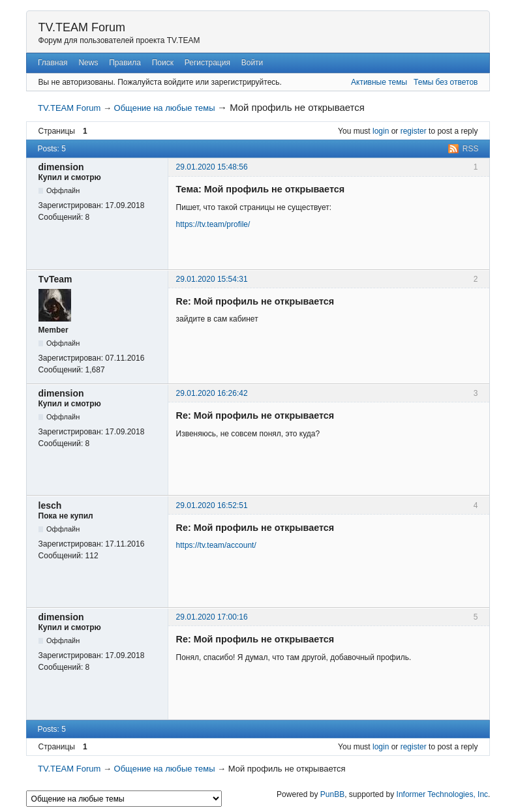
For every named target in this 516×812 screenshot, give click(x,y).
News (88, 63)
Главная (53, 63)
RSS (471, 149)
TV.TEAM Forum (82, 27)
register (414, 131)
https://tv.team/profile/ (213, 224)
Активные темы (379, 82)
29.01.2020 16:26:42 (212, 393)
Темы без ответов (446, 82)
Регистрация (207, 63)
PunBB (332, 794)
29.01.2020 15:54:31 (212, 279)
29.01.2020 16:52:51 (212, 505)
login (381, 131)
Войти (252, 63)
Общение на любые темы (165, 108)
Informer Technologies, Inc (443, 794)
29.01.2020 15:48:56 (212, 167)
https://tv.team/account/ (216, 545)
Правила (125, 63)
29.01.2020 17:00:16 (212, 617)
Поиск (163, 63)
